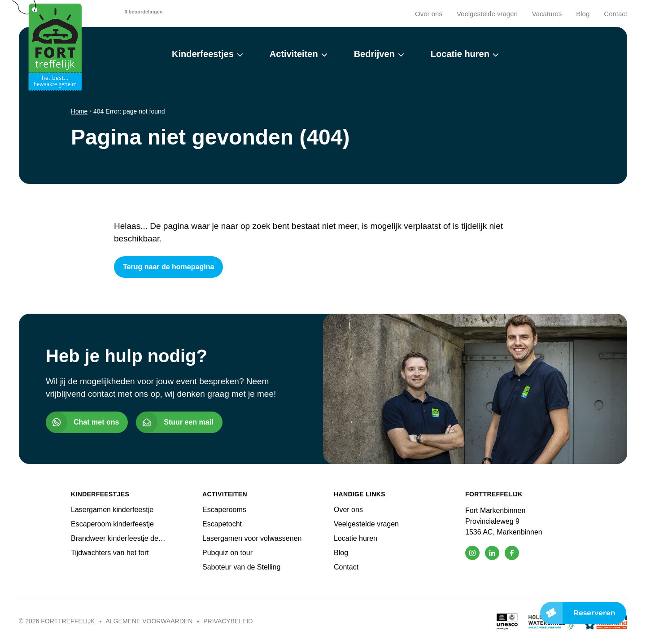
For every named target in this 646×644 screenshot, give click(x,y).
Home (79, 111)
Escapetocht (222, 524)
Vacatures (547, 14)
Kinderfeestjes (203, 54)
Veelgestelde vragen (487, 14)
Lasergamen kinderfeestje (112, 510)
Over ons (429, 14)
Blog (583, 14)
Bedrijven (374, 54)
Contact (615, 14)
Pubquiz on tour (227, 553)
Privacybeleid (228, 621)
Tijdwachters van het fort (110, 553)
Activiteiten (294, 54)
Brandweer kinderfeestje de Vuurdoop (115, 539)
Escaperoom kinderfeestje (112, 524)
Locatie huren (460, 54)
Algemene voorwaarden (149, 621)
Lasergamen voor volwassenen (252, 538)
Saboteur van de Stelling (241, 567)
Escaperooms (224, 510)
